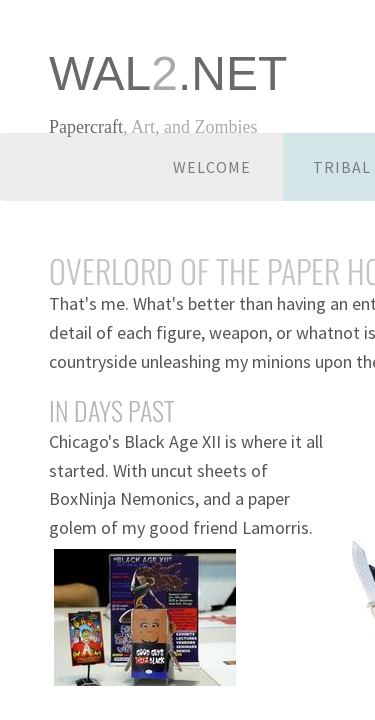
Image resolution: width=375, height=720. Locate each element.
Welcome (212, 167)
